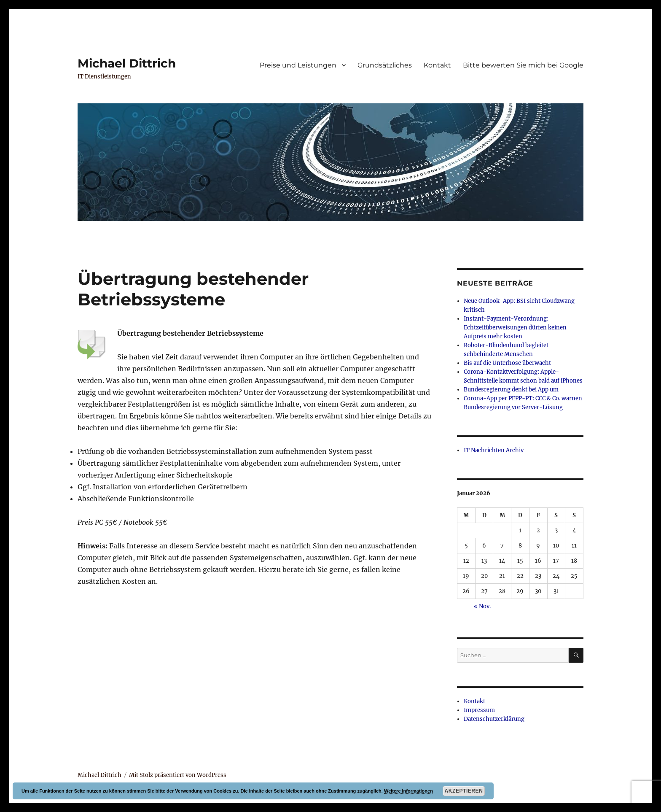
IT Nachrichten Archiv (494, 450)
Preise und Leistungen (298, 65)
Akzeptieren (464, 791)
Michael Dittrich (127, 63)
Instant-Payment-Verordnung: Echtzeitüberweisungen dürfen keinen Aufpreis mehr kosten (515, 328)
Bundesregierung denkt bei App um (511, 390)
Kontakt (437, 65)
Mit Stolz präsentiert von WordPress (178, 775)
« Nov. (482, 606)
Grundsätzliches (385, 65)
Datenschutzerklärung (494, 719)
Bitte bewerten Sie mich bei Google (523, 65)
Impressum (479, 710)
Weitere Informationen (408, 791)
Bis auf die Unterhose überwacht (507, 363)
